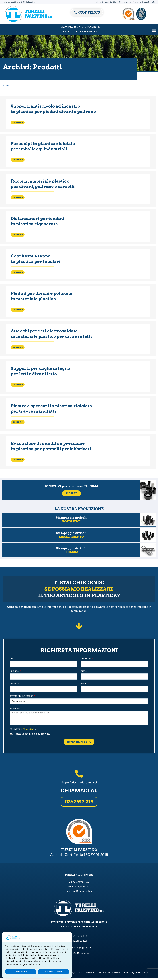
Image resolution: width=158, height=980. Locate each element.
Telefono (17, 685)
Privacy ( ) (24, 730)
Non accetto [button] (21, 972)
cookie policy (142, 975)
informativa (29, 730)
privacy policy (128, 975)
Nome (14, 660)
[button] (154, 30)
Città (84, 672)
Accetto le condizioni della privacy (32, 735)
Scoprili (71, 493)
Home (6, 85)
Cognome (86, 660)
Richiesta (16, 709)
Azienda (16, 672)
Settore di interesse (23, 697)
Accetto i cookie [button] (53, 972)
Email (84, 685)
